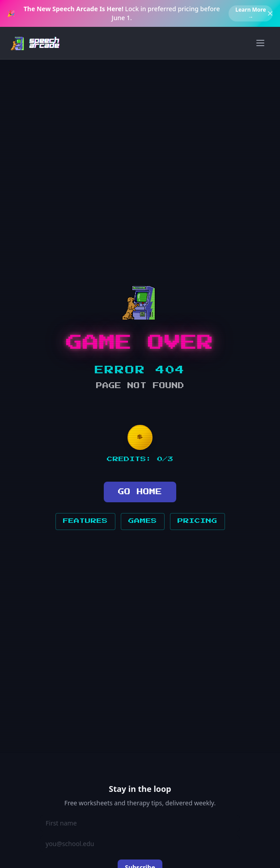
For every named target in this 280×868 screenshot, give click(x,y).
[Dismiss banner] (270, 13)
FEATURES (85, 521)
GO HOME (140, 492)
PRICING (197, 521)
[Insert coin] (140, 437)
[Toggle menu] (260, 43)
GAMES (143, 521)
